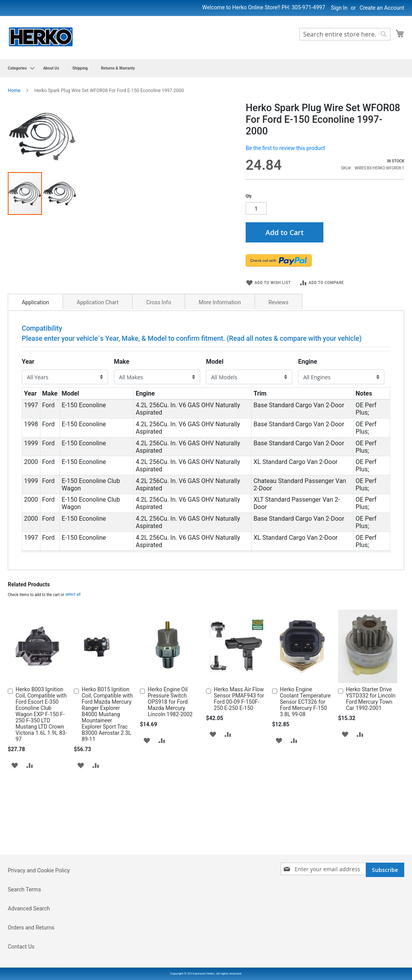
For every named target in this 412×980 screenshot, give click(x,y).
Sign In (339, 8)
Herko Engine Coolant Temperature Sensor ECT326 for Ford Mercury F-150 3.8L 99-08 (305, 790)
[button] (218, 215)
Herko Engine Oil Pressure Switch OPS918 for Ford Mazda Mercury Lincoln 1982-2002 (170, 790)
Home (14, 91)
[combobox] (345, 34)
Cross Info (159, 391)
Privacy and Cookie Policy (39, 914)
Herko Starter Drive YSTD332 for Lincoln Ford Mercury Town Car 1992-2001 (371, 787)
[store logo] (41, 37)
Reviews (278, 391)
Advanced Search (29, 952)
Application (35, 391)
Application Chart (98, 391)
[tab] (35, 390)
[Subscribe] (385, 914)
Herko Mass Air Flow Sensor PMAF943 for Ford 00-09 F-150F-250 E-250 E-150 (239, 787)
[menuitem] (19, 68)
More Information (220, 391)
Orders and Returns (31, 971)
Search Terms (24, 933)
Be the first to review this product (285, 148)
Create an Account (382, 8)
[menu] (206, 68)
